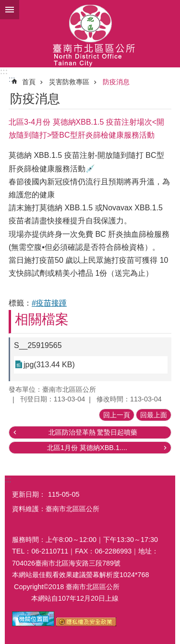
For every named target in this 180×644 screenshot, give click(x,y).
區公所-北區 (90, 34)
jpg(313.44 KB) (49, 365)
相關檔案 (42, 319)
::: (4, 71)
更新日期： (29, 494)
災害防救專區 (69, 82)
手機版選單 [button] (10, 10)
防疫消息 (116, 82)
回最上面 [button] (154, 415)
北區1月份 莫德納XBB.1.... (87, 448)
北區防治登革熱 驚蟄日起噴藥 (93, 432)
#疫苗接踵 (49, 303)
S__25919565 (38, 345)
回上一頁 (117, 415)
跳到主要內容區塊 (5, 5)
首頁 (29, 82)
